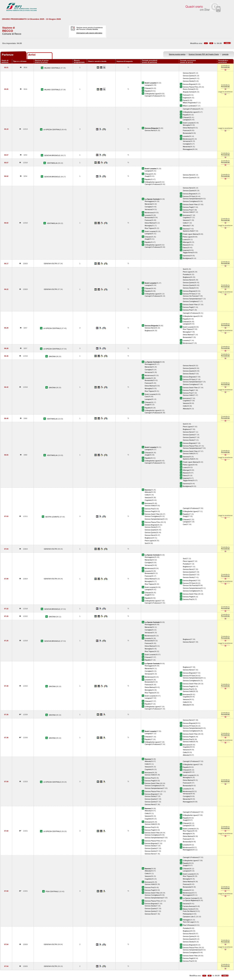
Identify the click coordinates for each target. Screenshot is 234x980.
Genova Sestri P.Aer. (190, 204)
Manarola (186, 147)
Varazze (186, 220)
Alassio (185, 245)
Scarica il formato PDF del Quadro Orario (204, 54)
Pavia (185, 100)
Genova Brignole (189, 84)
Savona (186, 229)
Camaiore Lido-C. (189, 917)
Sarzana (186, 904)
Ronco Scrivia (188, 89)
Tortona (186, 95)
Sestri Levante (188, 123)
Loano (185, 239)
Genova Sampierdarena (192, 199)
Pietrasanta (187, 914)
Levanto (186, 136)
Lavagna (148, 85)
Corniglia (186, 144)
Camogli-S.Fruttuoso (152, 96)
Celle (185, 223)
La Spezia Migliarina (190, 900)
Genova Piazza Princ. (191, 87)
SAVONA (52, 356)
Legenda (225, 54)
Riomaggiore (188, 149)
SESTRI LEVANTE (52, 517)
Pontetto (186, 274)
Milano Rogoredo (189, 103)
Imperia (186, 250)
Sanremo (186, 256)
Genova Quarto (188, 78)
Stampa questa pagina (177, 54)
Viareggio (186, 920)
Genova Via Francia (190, 296)
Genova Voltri (188, 212)
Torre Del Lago (188, 922)
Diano (185, 248)
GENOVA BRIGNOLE (52, 155)
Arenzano (186, 215)
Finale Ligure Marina (190, 234)
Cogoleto (186, 217)
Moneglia (186, 125)
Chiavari (148, 88)
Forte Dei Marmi (189, 911)
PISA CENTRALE (52, 891)
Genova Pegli (188, 207)
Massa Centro (188, 909)
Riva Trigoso (149, 228)
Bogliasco (186, 277)
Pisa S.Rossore (188, 925)
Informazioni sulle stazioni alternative (89, 33)
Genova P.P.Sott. (189, 196)
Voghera (186, 98)
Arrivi (32, 55)
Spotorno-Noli (188, 231)
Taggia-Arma (188, 252)
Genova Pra (187, 210)
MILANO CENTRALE (52, 68)
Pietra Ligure (188, 237)
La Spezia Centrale (190, 898)
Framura (186, 130)
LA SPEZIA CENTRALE (52, 130)
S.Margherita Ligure (152, 94)
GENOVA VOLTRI (51, 264)
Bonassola (187, 133)
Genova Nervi (188, 73)
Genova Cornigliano (190, 201)
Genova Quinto (188, 76)
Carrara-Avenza (189, 906)
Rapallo (148, 91)
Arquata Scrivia (188, 92)
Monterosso (187, 139)
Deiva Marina (188, 128)
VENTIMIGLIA (52, 163)
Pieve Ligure (187, 272)
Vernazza (186, 141)
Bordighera (187, 258)
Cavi (146, 397)
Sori (184, 269)
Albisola (186, 226)
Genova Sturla (188, 81)
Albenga (186, 242)
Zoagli (147, 176)
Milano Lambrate (189, 106)
